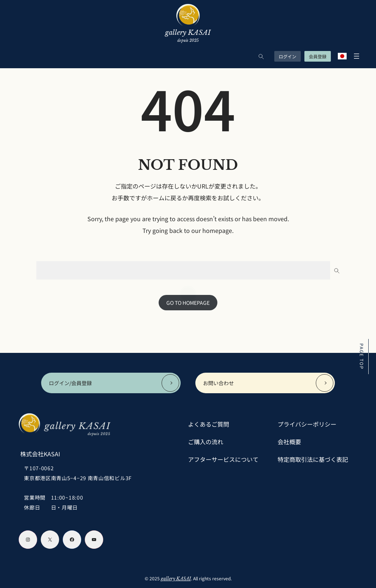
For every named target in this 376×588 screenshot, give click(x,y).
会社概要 (289, 442)
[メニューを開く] (354, 56)
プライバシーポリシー (307, 424)
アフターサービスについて (223, 459)
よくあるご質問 (209, 424)
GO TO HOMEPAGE (188, 303)
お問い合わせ (218, 383)
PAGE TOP (362, 357)
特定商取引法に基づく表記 (313, 459)
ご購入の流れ (206, 442)
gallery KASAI (176, 579)
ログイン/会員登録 (70, 383)
